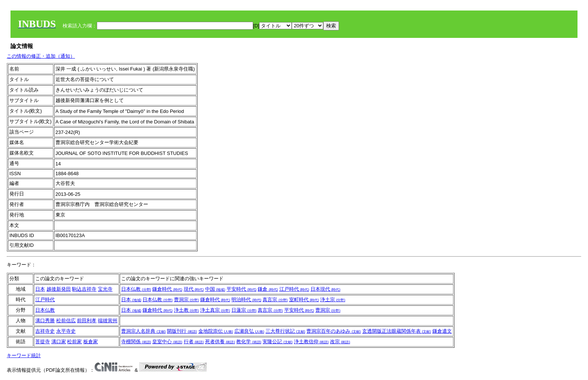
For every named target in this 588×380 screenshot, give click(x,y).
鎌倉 (268, 289)
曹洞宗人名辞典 (143, 331)
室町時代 (304, 300)
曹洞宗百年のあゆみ (334, 331)
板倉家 (91, 342)
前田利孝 (87, 321)
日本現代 (325, 289)
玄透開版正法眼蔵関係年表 (397, 331)
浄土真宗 (215, 310)
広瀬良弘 (249, 331)
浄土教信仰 (311, 342)
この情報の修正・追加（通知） (41, 56)
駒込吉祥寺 (84, 289)
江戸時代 (294, 289)
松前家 (74, 342)
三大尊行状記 (285, 331)
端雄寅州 (108, 321)
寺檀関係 (136, 342)
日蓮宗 (244, 310)
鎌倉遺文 (442, 331)
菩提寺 (43, 342)
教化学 (249, 342)
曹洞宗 (187, 300)
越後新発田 (59, 289)
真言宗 (275, 300)
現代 (194, 289)
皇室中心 (167, 342)
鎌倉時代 (167, 289)
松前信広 (66, 321)
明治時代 (246, 300)
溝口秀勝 (45, 321)
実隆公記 (277, 342)
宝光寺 (105, 289)
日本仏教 (136, 289)
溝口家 (59, 342)
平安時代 (241, 289)
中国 (215, 289)
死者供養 (220, 342)
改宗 (340, 342)
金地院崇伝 (216, 331)
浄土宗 (333, 300)
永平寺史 (66, 331)
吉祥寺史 (45, 331)
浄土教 (187, 310)
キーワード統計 (24, 355)
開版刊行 (182, 331)
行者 (194, 342)
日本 (40, 289)
